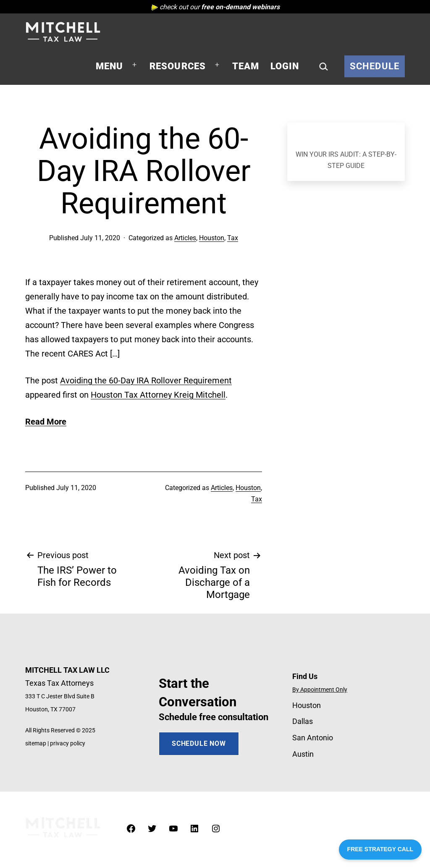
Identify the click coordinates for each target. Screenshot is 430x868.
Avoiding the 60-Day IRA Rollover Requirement (146, 380)
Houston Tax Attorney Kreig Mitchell (158, 395)
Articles (185, 238)
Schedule (375, 66)
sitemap (36, 743)
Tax (233, 238)
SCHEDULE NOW (199, 743)
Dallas (303, 721)
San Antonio (313, 738)
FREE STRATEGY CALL (380, 849)
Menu (110, 66)
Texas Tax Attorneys (59, 683)
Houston (212, 238)
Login (285, 66)
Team (246, 66)
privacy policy (68, 743)
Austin (303, 754)
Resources (178, 66)
